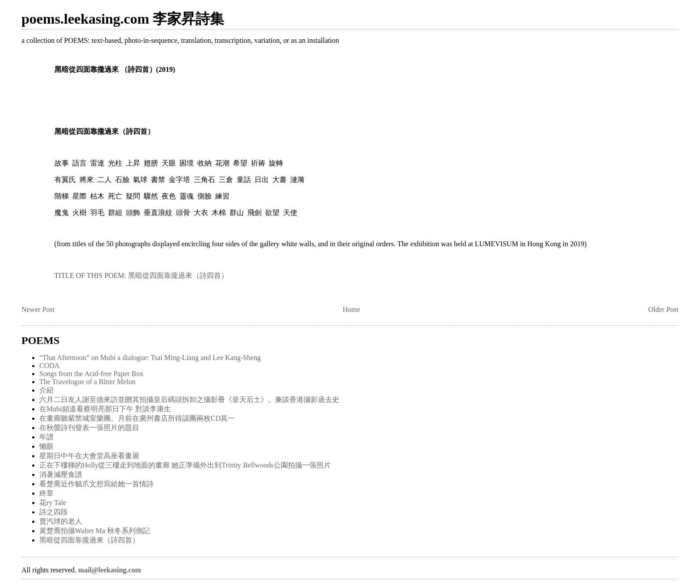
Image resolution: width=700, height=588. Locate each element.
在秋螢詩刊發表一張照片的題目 (89, 428)
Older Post (663, 309)
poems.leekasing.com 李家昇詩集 (123, 19)
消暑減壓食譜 (61, 474)
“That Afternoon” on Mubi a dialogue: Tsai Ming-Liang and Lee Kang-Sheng (150, 358)
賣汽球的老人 (61, 521)
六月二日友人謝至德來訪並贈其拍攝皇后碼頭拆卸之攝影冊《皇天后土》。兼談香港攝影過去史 (189, 400)
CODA (49, 366)
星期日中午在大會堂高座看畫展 (89, 456)
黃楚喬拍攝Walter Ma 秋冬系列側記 (95, 531)
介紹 (46, 390)
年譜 (46, 437)
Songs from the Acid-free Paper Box (91, 374)
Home (352, 309)
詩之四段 (54, 512)
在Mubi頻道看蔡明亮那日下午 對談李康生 (105, 409)
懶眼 (46, 446)
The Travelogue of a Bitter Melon (87, 382)
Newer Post (38, 309)
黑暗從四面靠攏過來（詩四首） (178, 275)
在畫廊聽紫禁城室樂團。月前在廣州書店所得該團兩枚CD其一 (137, 418)
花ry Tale (53, 503)
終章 (46, 493)
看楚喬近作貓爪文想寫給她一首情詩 (96, 484)
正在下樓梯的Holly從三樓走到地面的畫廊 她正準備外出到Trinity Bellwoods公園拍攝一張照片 (185, 465)
